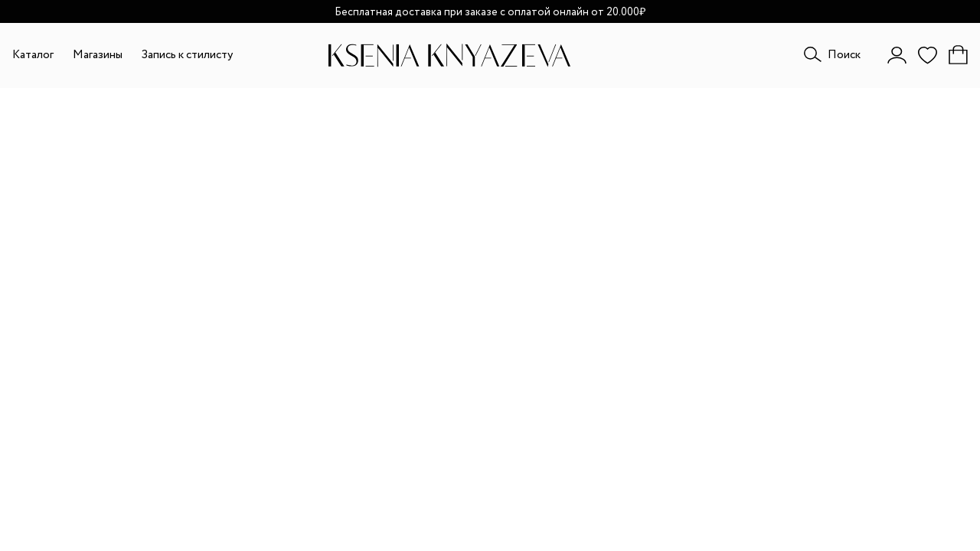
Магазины (98, 55)
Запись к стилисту (187, 55)
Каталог (33, 55)
